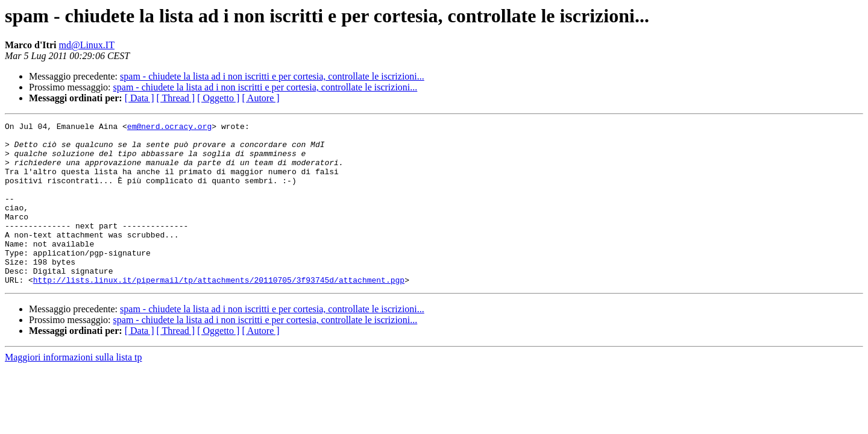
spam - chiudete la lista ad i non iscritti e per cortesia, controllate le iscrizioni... (272, 76)
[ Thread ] (176, 98)
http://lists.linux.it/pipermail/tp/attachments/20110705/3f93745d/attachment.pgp (219, 312)
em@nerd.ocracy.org (169, 128)
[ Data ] (140, 98)
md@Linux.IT (86, 45)
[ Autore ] (260, 98)
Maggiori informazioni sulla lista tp (74, 390)
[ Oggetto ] (218, 98)
